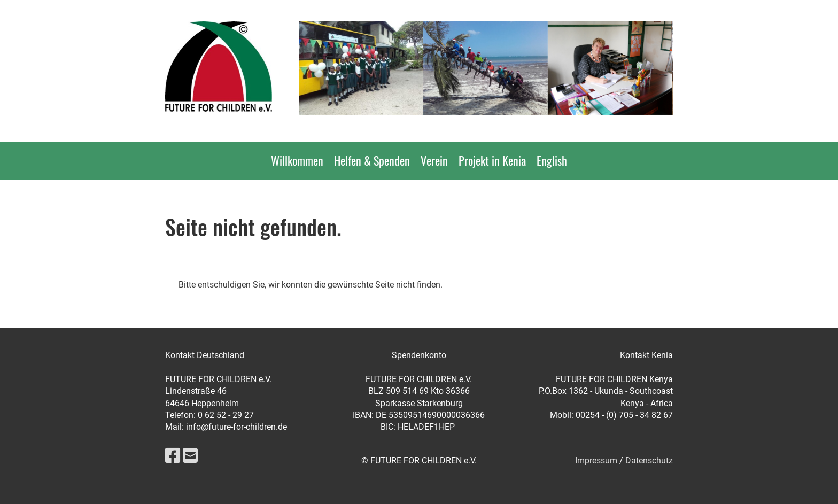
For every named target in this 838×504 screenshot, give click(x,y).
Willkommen (297, 160)
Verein (434, 160)
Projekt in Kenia (492, 160)
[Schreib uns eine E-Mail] (190, 456)
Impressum (596, 460)
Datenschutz (649, 460)
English (552, 160)
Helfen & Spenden (372, 160)
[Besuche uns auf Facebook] (173, 456)
